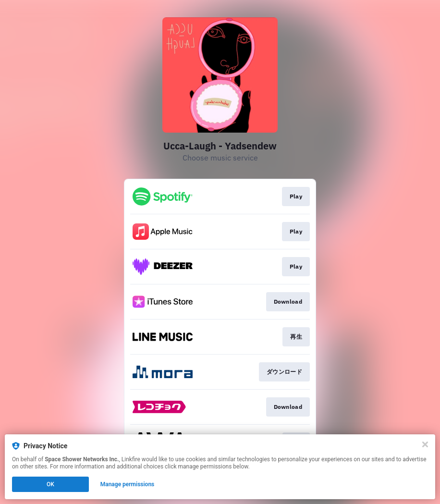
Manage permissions (128, 484)
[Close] (425, 444)
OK (50, 484)
